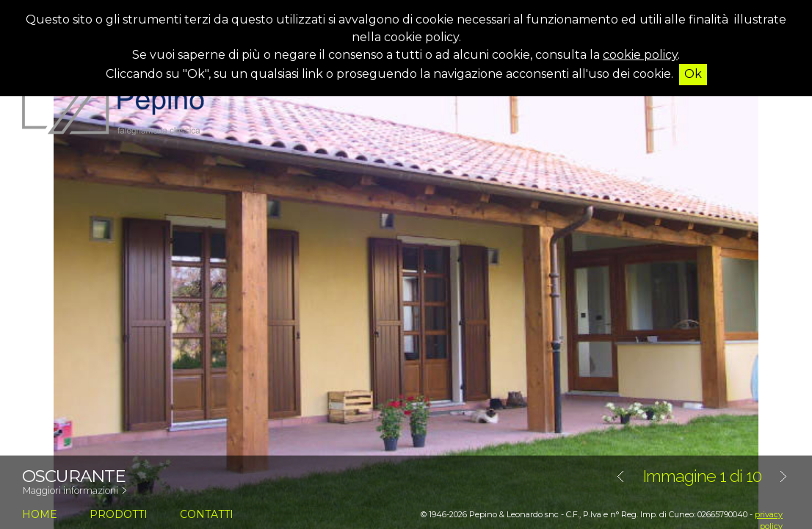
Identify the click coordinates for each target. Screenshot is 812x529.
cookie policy (640, 55)
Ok (693, 74)
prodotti (119, 514)
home (40, 514)
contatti (207, 514)
